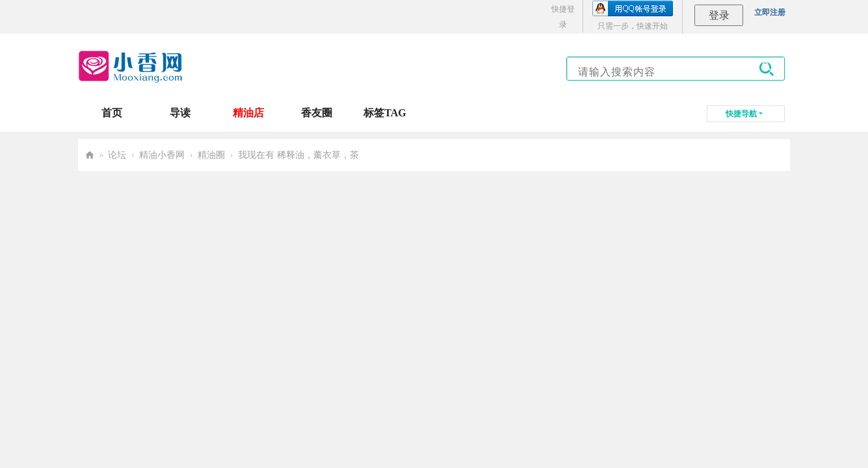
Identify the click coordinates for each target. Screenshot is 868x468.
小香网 (90, 155)
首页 (112, 113)
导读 (180, 113)
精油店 (248, 113)
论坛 (117, 155)
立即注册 (770, 12)
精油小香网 (162, 155)
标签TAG (385, 113)
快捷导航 (741, 114)
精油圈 (211, 155)
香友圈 (317, 113)
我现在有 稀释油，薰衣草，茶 (298, 155)
